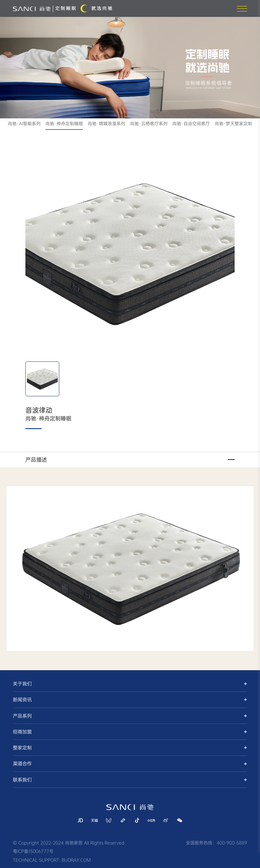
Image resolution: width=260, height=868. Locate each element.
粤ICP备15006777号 (33, 851)
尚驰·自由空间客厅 (191, 124)
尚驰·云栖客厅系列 (149, 124)
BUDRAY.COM (76, 860)
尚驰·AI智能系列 (24, 124)
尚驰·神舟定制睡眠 (64, 124)
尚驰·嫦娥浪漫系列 (106, 124)
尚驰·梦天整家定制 (233, 124)
